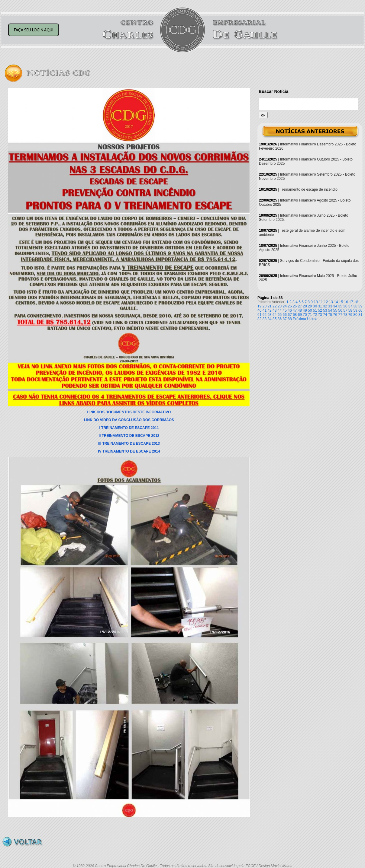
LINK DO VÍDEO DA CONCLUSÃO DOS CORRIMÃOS (129, 420)
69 (300, 315)
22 (275, 306)
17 (351, 302)
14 (336, 302)
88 (290, 319)
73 (320, 315)
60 (360, 310)
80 (355, 315)
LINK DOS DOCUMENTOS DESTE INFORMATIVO (129, 412)
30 (315, 306)
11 (321, 302)
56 (340, 310)
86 (280, 319)
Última (312, 319)
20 (265, 306)
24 (285, 306)
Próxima (299, 319)
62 (265, 315)
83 (265, 319)
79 (350, 315)
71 (310, 315)
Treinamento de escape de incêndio (309, 189)
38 (355, 306)
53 (325, 310)
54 (330, 310)
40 (259, 310)
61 (259, 315)
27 (300, 306)
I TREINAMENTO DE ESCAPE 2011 (129, 428)
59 (355, 310)
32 (325, 306)
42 (269, 310)
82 (259, 319)
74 (325, 315)
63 (269, 315)
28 (305, 306)
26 (295, 306)
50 (310, 310)
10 (316, 302)
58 (350, 310)
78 (345, 315)
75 (330, 315)
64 (275, 315)
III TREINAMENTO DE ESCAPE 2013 (129, 444)
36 (345, 306)
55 (335, 310)
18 (356, 302)
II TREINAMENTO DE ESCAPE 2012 (129, 436)
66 (285, 315)
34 (335, 306)
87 (285, 319)
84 (269, 319)
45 (285, 310)
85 (275, 319)
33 (330, 306)
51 (315, 310)
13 (331, 302)
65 (280, 315)
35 (340, 306)
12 (326, 302)
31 (320, 306)
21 (269, 306)
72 (315, 315)
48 (300, 310)
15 (341, 302)
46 (290, 310)
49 (305, 310)
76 (335, 315)
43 (275, 310)
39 (360, 306)
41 (265, 310)
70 (305, 315)
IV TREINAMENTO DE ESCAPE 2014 (129, 451)
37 (350, 306)
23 (280, 306)
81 (360, 315)
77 (340, 315)
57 (345, 310)
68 (295, 315)
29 (310, 306)
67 (290, 315)
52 (320, 310)
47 (295, 310)
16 (346, 302)
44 (280, 310)
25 (290, 306)
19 (259, 306)
